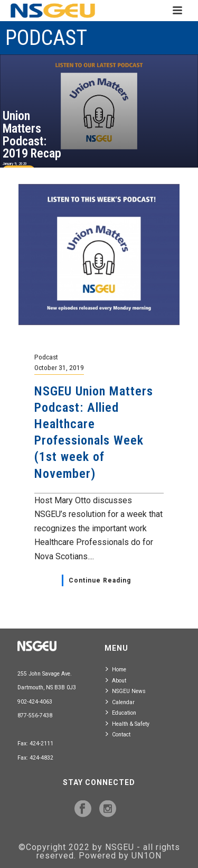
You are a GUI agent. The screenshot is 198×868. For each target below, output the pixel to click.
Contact (118, 734)
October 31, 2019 (59, 367)
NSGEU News (126, 691)
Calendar (120, 702)
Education (121, 712)
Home (116, 669)
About (116, 680)
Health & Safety (128, 723)
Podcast (46, 357)
